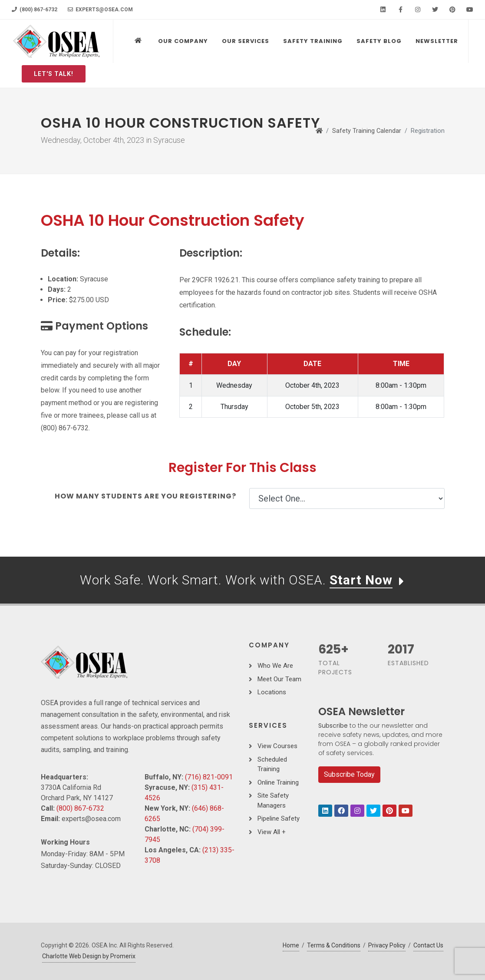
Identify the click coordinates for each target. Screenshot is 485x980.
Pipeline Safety (279, 818)
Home (291, 945)
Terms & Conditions (334, 945)
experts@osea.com (100, 10)
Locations (272, 692)
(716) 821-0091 (209, 777)
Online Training (278, 782)
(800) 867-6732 (35, 10)
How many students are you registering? (145, 496)
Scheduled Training (272, 764)
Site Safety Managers (273, 800)
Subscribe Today (349, 774)
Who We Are (275, 666)
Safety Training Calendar (367, 131)
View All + (272, 832)
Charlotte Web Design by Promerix (89, 956)
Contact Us (428, 945)
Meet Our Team (279, 679)
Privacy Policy (387, 945)
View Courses (277, 746)
